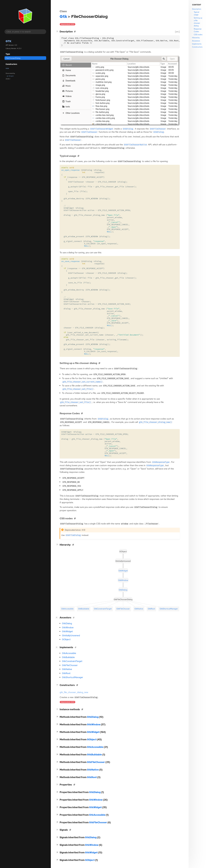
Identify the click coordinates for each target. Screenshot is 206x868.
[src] (177, 32)
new (7, 68)
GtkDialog (67, 623)
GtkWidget (67, 631)
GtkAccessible (69, 653)
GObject (66, 639)
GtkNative (67, 669)
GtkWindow (68, 628)
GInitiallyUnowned (71, 636)
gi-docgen (10, 76)
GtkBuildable (68, 657)
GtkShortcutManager (73, 677)
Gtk (8, 41)
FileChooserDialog (13, 58)
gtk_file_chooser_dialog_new (74, 692)
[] (58, 31)
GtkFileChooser (70, 665)
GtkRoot (66, 673)
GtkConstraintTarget (72, 661)
